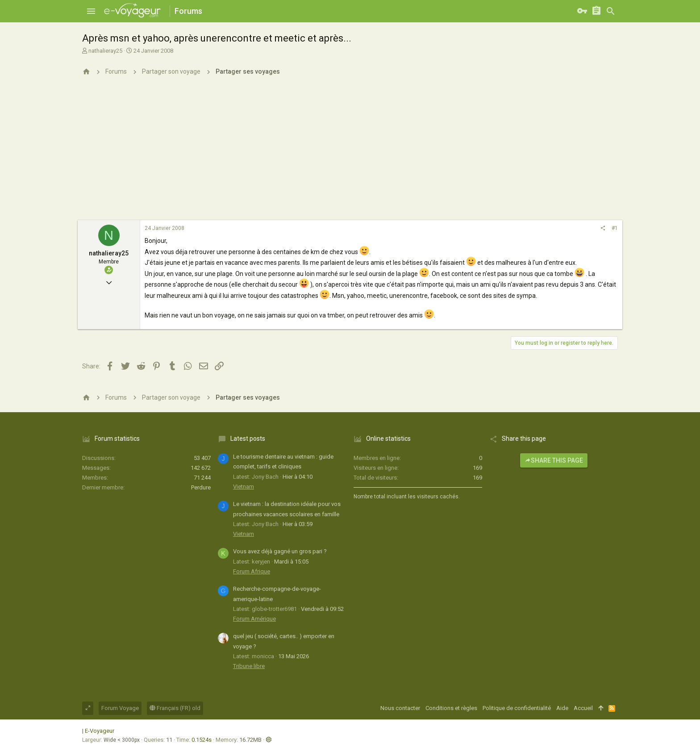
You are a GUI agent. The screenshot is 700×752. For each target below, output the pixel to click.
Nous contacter (400, 708)
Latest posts (248, 439)
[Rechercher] (611, 11)
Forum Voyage (120, 708)
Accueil (583, 708)
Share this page (554, 460)
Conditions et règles (451, 708)
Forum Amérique (254, 619)
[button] (91, 11)
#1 (615, 228)
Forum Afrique (252, 571)
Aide (562, 708)
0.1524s (202, 740)
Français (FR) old (175, 708)
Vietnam (244, 487)
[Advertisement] (350, 153)
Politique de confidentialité (517, 708)
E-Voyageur (100, 731)
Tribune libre (249, 666)
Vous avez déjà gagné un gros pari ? (280, 551)
